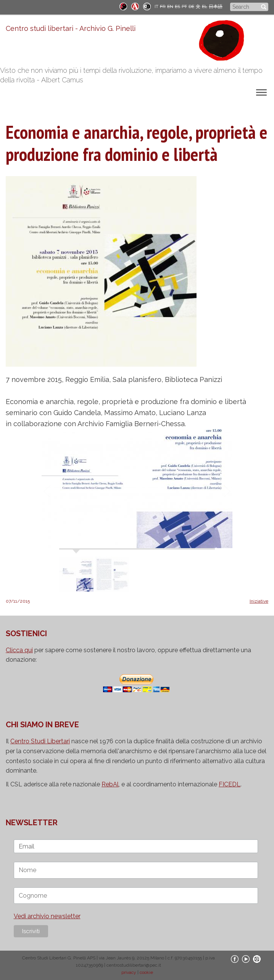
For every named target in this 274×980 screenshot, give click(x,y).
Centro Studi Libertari (40, 741)
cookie (146, 972)
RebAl (110, 784)
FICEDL (230, 784)
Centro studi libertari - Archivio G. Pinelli (71, 28)
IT (156, 6)
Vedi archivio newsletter (47, 916)
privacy (129, 972)
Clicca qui (19, 650)
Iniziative (259, 601)
